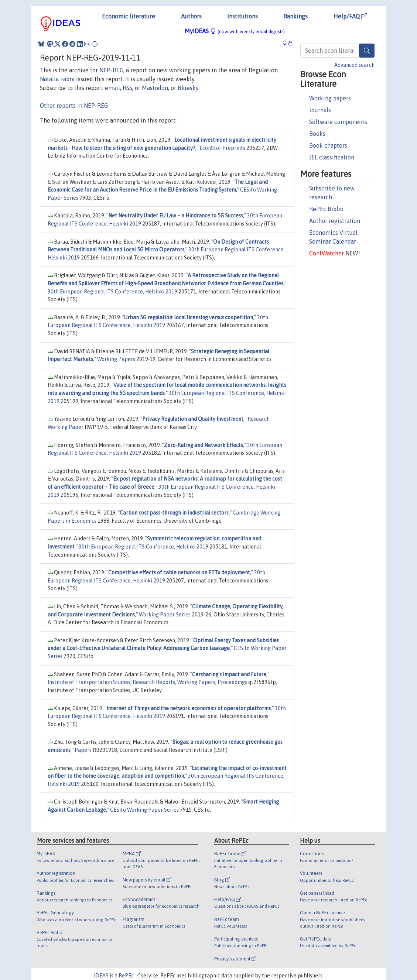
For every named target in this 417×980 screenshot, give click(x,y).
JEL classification (332, 157)
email (112, 88)
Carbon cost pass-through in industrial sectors (174, 513)
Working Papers (116, 359)
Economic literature (129, 16)
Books (317, 134)
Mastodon (155, 88)
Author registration (335, 221)
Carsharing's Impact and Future (229, 674)
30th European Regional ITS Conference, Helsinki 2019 (112, 292)
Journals (320, 110)
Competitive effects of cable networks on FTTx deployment (179, 572)
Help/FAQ (350, 16)
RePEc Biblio (326, 209)
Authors (191, 16)
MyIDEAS (235, 31)
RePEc (129, 976)
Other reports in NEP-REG (74, 106)
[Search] (367, 51)
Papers (83, 750)
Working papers (330, 98)
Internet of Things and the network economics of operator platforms (189, 708)
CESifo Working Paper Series (144, 810)
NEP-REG (111, 70)
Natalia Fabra (57, 79)
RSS (127, 88)
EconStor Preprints (222, 148)
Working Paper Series (165, 615)
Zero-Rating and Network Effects (204, 445)
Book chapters (328, 145)
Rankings (295, 16)
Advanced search (354, 65)
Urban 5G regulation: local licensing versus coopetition (189, 317)
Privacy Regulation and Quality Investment (193, 419)
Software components (338, 122)
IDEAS (101, 976)
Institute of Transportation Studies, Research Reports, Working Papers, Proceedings (147, 682)
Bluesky (188, 88)
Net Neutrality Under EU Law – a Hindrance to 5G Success (176, 216)
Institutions (242, 16)
